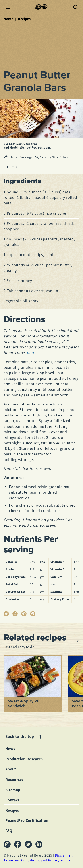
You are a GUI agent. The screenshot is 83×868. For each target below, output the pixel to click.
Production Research (24, 759)
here (31, 353)
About (11, 769)
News (10, 749)
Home (9, 19)
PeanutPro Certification (27, 820)
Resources (14, 780)
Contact (12, 800)
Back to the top (24, 737)
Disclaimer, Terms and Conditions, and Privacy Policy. (38, 858)
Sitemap (13, 790)
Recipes (24, 19)
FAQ (9, 831)
